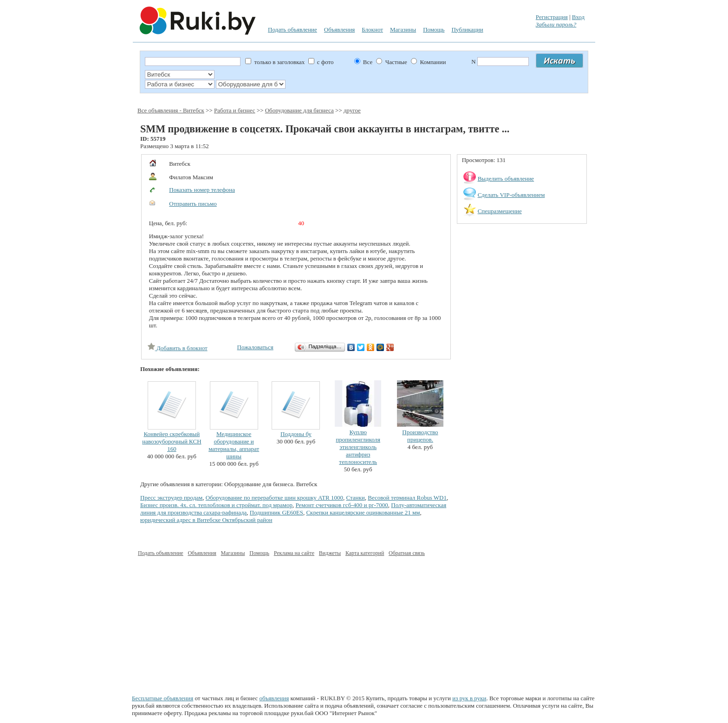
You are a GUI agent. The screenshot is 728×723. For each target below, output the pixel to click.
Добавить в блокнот (178, 348)
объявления (274, 698)
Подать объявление (292, 29)
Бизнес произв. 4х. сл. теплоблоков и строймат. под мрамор (216, 505)
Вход (578, 17)
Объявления (340, 29)
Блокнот (372, 29)
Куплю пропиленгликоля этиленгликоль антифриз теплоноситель (358, 447)
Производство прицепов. (420, 436)
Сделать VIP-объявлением (511, 195)
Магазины (403, 29)
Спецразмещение (500, 211)
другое (352, 110)
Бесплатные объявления (162, 698)
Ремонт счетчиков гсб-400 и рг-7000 (342, 505)
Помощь (434, 29)
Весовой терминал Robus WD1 (407, 498)
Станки (355, 498)
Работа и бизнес (235, 110)
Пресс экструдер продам (171, 498)
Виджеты (330, 553)
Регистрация (552, 17)
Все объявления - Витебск (171, 110)
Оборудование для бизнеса (299, 110)
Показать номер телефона (202, 190)
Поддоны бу (296, 434)
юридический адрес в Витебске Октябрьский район (206, 520)
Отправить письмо (193, 204)
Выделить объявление (506, 179)
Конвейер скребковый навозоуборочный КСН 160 (172, 441)
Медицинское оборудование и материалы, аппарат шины (234, 445)
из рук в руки (469, 698)
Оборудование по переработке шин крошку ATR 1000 (274, 498)
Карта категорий (365, 553)
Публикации (467, 29)
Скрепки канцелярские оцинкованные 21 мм (363, 512)
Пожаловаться (255, 347)
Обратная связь (407, 553)
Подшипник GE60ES (276, 512)
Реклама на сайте (294, 553)
